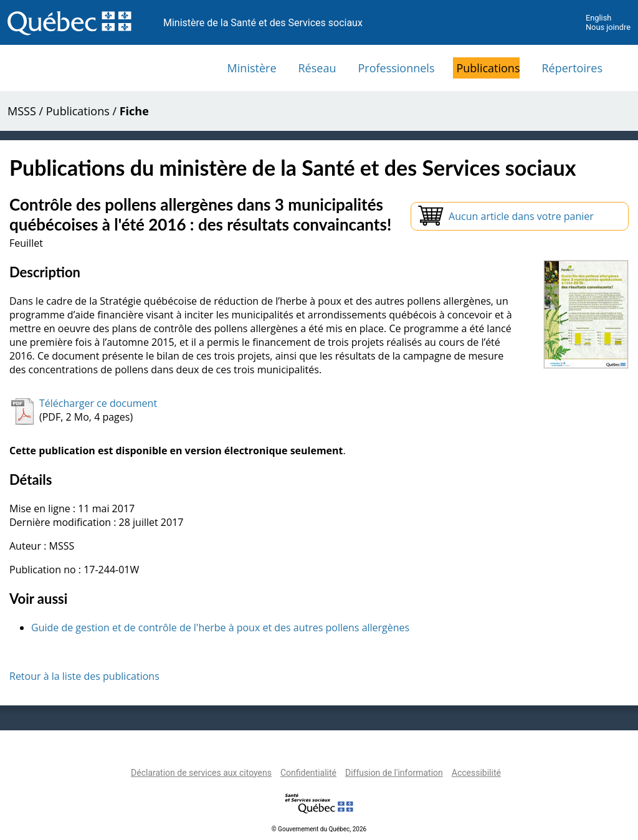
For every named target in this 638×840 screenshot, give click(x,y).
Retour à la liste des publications (84, 676)
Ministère (252, 68)
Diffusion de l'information (394, 773)
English (598, 18)
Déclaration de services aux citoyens (201, 773)
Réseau (317, 68)
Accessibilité (476, 773)
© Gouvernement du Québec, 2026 (319, 829)
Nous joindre (608, 27)
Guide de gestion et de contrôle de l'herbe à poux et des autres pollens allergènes (220, 628)
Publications (488, 68)
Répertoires (572, 68)
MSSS (22, 111)
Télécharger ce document (98, 403)
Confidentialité (308, 773)
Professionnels (396, 68)
